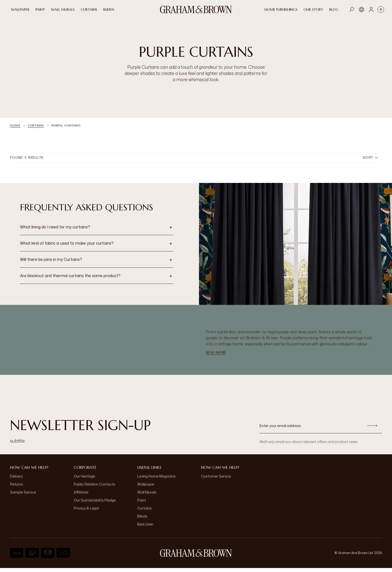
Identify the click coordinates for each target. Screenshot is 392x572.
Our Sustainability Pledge (95, 504)
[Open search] (352, 9)
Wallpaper (146, 488)
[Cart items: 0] (381, 9)
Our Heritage (84, 480)
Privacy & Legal (86, 512)
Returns (17, 488)
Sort (370, 162)
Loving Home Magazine (156, 480)
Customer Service (216, 480)
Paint (142, 504)
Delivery (16, 480)
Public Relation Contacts (94, 488)
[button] (96, 231)
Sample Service (23, 496)
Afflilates (81, 496)
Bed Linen (145, 528)
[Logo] (196, 9)
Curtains (36, 129)
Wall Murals (147, 496)
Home (15, 129)
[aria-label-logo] (196, 557)
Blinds (142, 520)
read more (216, 356)
